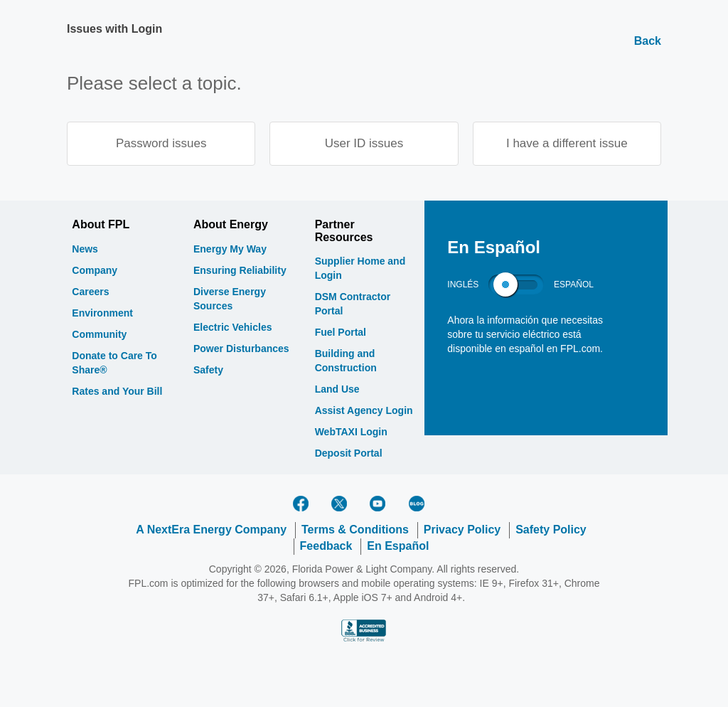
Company (95, 271)
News (85, 250)
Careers (90, 292)
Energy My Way (230, 250)
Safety (208, 371)
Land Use (337, 390)
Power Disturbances (241, 349)
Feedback (326, 547)
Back (648, 41)
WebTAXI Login (351, 432)
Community (99, 335)
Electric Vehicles (233, 328)
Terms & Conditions (355, 530)
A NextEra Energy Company (211, 530)
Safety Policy (551, 530)
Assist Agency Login (364, 411)
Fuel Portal (341, 333)
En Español (398, 547)
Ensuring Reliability (240, 271)
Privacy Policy (462, 530)
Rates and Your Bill (117, 392)
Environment (102, 314)
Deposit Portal (349, 454)
